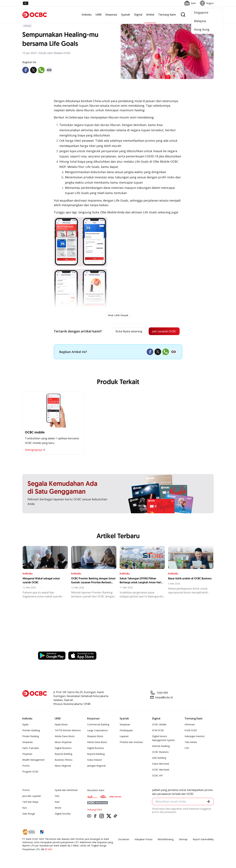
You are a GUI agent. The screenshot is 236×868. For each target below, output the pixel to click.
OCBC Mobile (159, 725)
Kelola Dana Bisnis (65, 737)
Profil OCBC (191, 731)
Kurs (25, 808)
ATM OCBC (158, 731)
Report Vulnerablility (203, 840)
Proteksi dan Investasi (131, 743)
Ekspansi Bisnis (95, 737)
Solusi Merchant (161, 764)
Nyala (25, 725)
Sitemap (183, 840)
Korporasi (111, 15)
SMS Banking (159, 758)
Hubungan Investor (195, 737)
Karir (57, 802)
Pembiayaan (126, 731)
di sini (48, 850)
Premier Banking (31, 731)
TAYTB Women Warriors (68, 731)
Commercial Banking (98, 725)
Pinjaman (27, 754)
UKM (98, 15)
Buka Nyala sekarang (124, 331)
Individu (87, 15)
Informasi (190, 725)
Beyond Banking (63, 754)
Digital (138, 15)
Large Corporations (98, 731)
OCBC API (157, 776)
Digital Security (63, 814)
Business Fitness (64, 760)
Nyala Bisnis (61, 725)
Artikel (150, 15)
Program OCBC (30, 772)
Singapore (201, 12)
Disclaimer (124, 840)
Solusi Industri (95, 760)
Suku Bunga (29, 814)
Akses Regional (63, 766)
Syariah (126, 15)
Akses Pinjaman (63, 743)
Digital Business (63, 748)
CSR (187, 748)
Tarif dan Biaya (30, 802)
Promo (26, 766)
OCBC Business (160, 752)
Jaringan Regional (96, 766)
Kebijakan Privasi (143, 840)
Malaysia (200, 21)
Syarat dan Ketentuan (66, 791)
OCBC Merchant (161, 770)
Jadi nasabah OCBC (162, 331)
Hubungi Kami (95, 810)
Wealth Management (33, 760)
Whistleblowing (166, 840)
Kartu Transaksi (31, 748)
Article (58, 808)
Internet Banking (161, 747)
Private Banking (31, 737)
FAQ (57, 796)
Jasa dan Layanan (32, 796)
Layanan (124, 737)
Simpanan (28, 743)
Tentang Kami (167, 15)
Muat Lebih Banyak (118, 315)
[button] (208, 802)
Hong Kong (202, 29)
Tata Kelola (191, 743)
